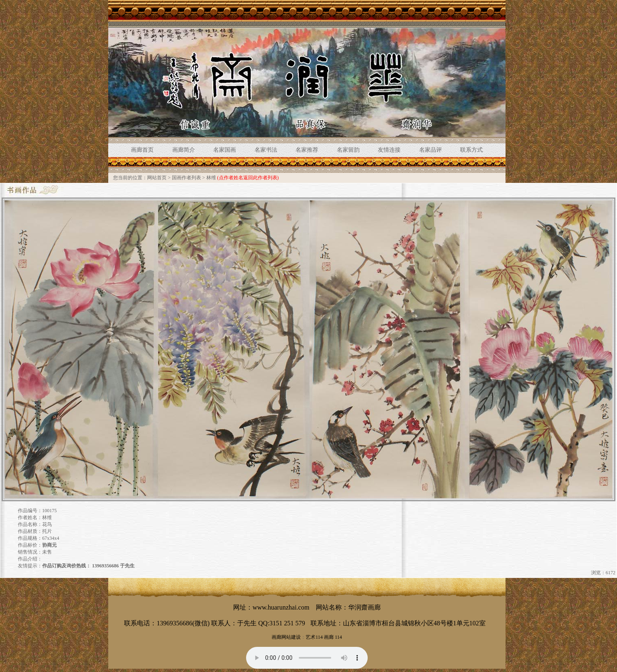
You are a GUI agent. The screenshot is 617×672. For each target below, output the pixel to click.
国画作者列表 (186, 178)
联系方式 (471, 150)
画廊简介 (184, 150)
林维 (211, 178)
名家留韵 (348, 150)
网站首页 (157, 178)
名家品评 (431, 150)
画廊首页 (142, 150)
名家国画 (225, 150)
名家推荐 (307, 150)
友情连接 (389, 150)
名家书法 (266, 150)
